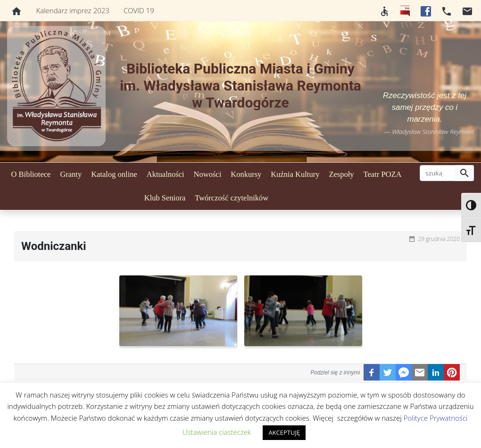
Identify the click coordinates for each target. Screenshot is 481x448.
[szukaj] (437, 173)
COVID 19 (139, 10)
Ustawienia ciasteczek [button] (217, 432)
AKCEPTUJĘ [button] (284, 432)
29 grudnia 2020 (439, 239)
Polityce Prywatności (435, 418)
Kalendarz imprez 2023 (73, 10)
